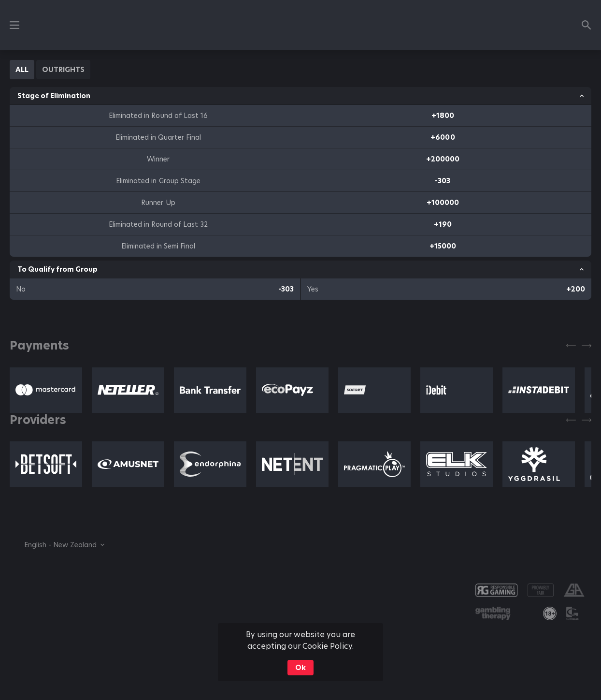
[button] (46, 390)
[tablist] (50, 70)
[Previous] (571, 346)
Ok (300, 668)
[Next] (587, 346)
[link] (550, 613)
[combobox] (57, 545)
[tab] (22, 70)
